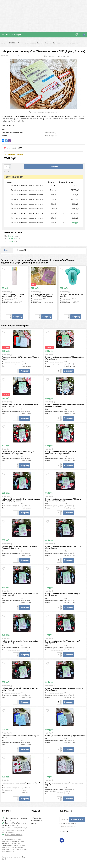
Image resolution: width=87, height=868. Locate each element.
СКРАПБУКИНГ (14, 43)
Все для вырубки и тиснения (54, 43)
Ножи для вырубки (72, 43)
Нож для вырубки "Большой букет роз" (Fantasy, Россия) (42, 295)
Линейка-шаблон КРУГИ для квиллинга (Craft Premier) (13, 295)
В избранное (50, 56)
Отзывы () (21, 250)
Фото (34, 824)
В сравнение (64, 56)
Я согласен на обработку (70, 825)
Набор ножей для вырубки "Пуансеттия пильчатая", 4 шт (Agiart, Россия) (61, 453)
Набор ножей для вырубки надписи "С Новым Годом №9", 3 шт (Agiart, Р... (63, 500)
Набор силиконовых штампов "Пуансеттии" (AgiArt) (22, 783)
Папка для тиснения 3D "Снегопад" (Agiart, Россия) (65, 736)
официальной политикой (10, 845)
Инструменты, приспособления (32, 43)
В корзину (53, 167)
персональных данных (68, 826)
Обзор (7, 250)
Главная (3, 43)
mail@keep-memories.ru (14, 835)
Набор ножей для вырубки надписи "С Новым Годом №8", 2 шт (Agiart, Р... (20, 547)
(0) (7, 292)
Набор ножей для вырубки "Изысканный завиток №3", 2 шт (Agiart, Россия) (21, 500)
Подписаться (77, 819)
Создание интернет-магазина (11, 857)
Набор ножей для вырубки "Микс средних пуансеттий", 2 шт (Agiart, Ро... (18, 453)
